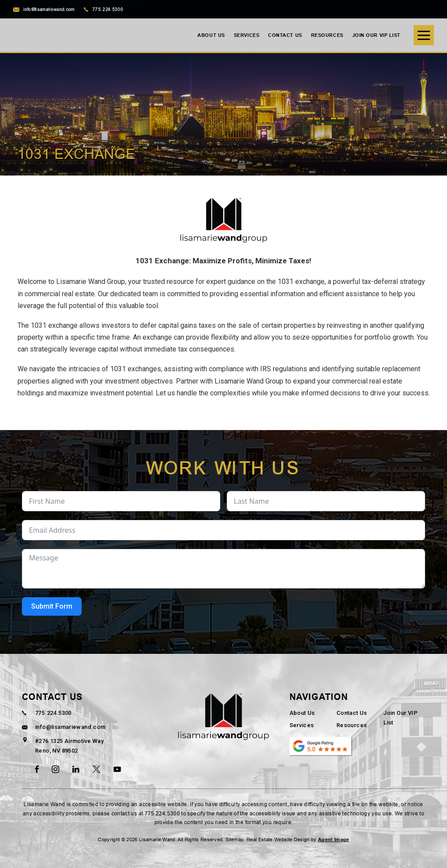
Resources (327, 35)
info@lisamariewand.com (44, 9)
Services (247, 35)
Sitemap (234, 840)
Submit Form (52, 606)
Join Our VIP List (376, 35)
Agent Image (334, 839)
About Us (211, 35)
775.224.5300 (104, 9)
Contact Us (285, 35)
